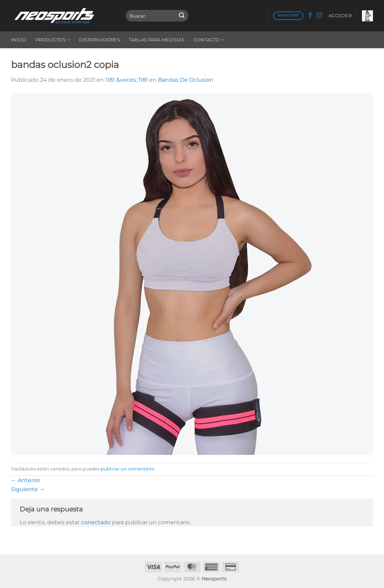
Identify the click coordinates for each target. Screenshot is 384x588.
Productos (53, 40)
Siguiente (28, 489)
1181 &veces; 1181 (127, 80)
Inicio (19, 40)
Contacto (209, 40)
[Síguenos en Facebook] (310, 16)
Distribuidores (99, 40)
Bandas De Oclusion (186, 80)
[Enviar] (182, 16)
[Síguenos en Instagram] (319, 16)
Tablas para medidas (157, 40)
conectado (96, 522)
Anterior (26, 480)
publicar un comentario (127, 469)
